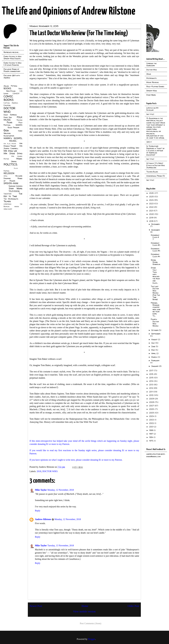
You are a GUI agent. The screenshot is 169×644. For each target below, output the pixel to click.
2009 (152, 399)
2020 (152, 214)
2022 (152, 207)
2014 (151, 381)
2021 (151, 211)
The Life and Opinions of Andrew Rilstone (69, 11)
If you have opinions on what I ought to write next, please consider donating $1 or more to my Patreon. (76, 460)
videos (17, 206)
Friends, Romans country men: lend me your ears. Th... (156, 309)
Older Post (133, 606)
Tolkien (7, 201)
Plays (16, 168)
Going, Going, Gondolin (155, 262)
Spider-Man (152, 91)
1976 (152, 441)
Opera (14, 161)
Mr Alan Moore (10, 144)
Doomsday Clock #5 (155, 250)
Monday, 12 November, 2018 (61, 490)
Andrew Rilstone (43, 519)
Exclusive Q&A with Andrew (12, 77)
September (156, 334)
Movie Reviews (152, 82)
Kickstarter (9, 136)
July (153, 343)
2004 (152, 416)
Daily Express (10, 115)
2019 (151, 218)
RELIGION (9, 173)
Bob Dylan (11, 91)
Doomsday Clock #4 (155, 255)
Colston (7, 105)
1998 (151, 430)
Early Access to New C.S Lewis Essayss (13, 64)
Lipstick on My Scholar (152, 109)
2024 (152, 200)
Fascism (19, 120)
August (155, 339)
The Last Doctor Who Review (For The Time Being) (155, 293)
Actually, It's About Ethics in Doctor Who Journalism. (156, 165)
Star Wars (16, 188)
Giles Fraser (13, 127)
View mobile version (84, 611)
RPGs (5, 176)
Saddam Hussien (15, 186)
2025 (152, 197)
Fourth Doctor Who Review (155, 323)
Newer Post (36, 606)
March (155, 357)
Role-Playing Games (155, 86)
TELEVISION (14, 191)
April (154, 353)
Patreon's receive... (11, 52)
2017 (151, 371)
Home (85, 606)
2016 (152, 374)
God (6, 130)
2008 (152, 402)
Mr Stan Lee (10, 151)
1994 (151, 437)
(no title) (150, 114)
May (153, 350)
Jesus (149, 74)
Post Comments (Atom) (90, 623)
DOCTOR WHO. (50, 471)
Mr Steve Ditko (13, 153)
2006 (152, 409)
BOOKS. (7, 88)
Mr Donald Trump (13, 145)
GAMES (19, 125)
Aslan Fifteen (10, 86)
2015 (152, 378)
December (155, 224)
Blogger (92, 639)
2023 (152, 204)
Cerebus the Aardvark (151, 64)
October (155, 330)
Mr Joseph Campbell (13, 147)
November (155, 230)
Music (19, 159)
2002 (152, 423)
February (155, 361)
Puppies (6, 171)
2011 (151, 392)
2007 (152, 406)
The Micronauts (11, 199)
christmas (7, 204)
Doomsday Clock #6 (156, 244)
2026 (152, 193)
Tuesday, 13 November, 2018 (61, 545)
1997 (151, 434)
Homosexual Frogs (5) (156, 176)
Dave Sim (8, 117)
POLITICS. (11, 164)
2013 (151, 385)
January (155, 366)
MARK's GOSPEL (13, 138)
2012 (151, 388)
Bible (20, 89)
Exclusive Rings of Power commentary (12, 70)
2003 (152, 420)
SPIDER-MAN (11, 183)
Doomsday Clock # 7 (155, 237)
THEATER (7, 194)
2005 (152, 413)
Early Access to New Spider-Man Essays (13, 57)
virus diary (8, 209)
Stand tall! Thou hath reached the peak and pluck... (155, 275)
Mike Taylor (41, 490)
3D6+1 (149, 142)
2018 (39, 471)
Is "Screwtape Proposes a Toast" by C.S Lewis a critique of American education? (155, 150)
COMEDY (16, 94)
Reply (38, 511)
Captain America (11, 103)
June (154, 346)
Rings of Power (13, 180)
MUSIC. (13, 141)
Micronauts (151, 78)
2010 (152, 395)
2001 (152, 427)
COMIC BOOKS (9, 98)
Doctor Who (152, 70)
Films (10, 122)
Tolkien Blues (152, 172)
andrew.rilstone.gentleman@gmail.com (156, 455)
